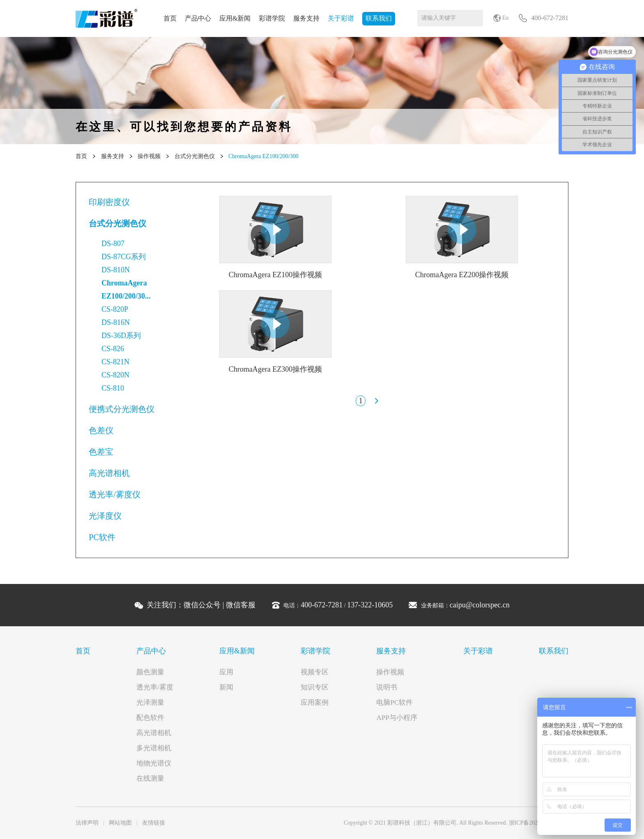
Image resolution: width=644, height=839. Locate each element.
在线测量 (150, 778)
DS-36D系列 (121, 336)
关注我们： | (201, 605)
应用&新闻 (235, 18)
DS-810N (116, 270)
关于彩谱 (341, 18)
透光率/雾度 (155, 687)
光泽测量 (150, 702)
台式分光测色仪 (195, 156)
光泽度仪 (105, 516)
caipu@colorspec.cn (480, 605)
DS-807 (113, 244)
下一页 (376, 401)
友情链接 (154, 823)
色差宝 (101, 452)
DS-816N (116, 322)
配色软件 (150, 718)
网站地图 (120, 823)
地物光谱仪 (154, 763)
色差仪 (101, 430)
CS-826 (113, 349)
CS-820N (115, 375)
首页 (170, 18)
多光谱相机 (154, 748)
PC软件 (102, 537)
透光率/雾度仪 (115, 494)
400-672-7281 (322, 605)
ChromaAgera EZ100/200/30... (126, 290)
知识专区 (315, 687)
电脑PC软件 (394, 702)
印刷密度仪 (109, 202)
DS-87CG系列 (124, 257)
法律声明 (87, 823)
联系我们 (379, 18)
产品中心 (198, 18)
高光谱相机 (109, 473)
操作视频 (149, 156)
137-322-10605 (370, 605)
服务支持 (306, 18)
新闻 (226, 687)
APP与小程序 (397, 718)
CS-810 (113, 388)
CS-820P (115, 309)
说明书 (387, 687)
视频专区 (315, 672)
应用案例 (315, 702)
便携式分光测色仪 (122, 409)
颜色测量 (150, 672)
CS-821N (115, 362)
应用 (226, 672)
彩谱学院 (272, 18)
